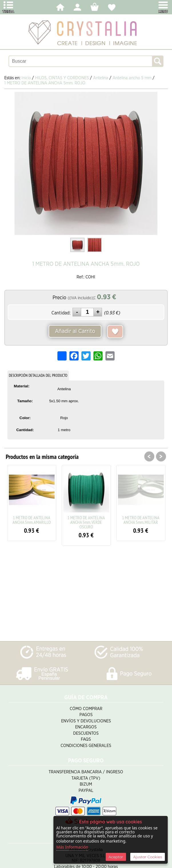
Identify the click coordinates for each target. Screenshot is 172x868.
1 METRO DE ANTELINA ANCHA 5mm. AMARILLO (32, 520)
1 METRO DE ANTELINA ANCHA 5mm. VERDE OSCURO (86, 522)
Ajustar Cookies (148, 857)
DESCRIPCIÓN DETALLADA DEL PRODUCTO (38, 375)
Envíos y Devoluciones (86, 721)
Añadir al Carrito (75, 331)
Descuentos (86, 733)
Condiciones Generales (86, 746)
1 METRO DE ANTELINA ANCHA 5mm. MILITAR (141, 520)
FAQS (86, 739)
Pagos (86, 715)
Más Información (72, 847)
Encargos (86, 727)
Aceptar (116, 857)
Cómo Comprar (86, 709)
